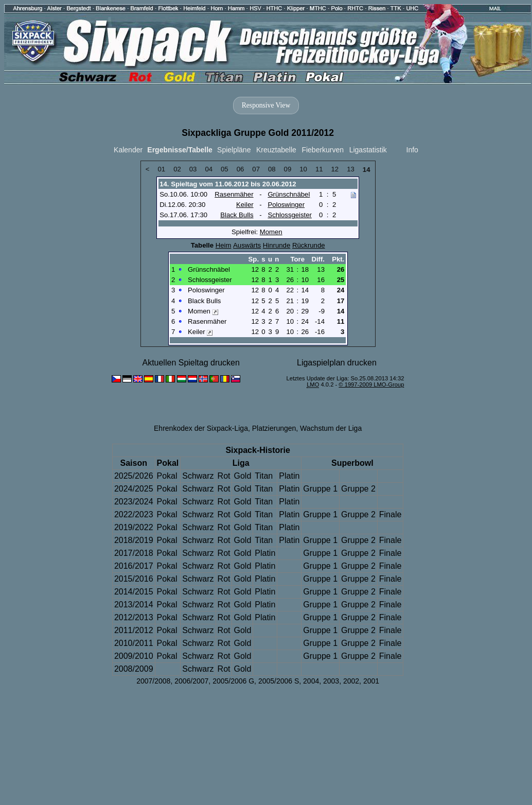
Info (412, 150)
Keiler (245, 205)
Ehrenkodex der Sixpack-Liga (201, 428)
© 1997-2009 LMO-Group (371, 384)
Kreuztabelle (276, 150)
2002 (351, 681)
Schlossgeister (290, 215)
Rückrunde (309, 245)
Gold (242, 476)
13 (351, 169)
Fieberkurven (323, 150)
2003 (331, 681)
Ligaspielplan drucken (337, 363)
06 (241, 169)
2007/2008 (153, 681)
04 (209, 169)
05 (225, 169)
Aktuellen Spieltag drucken (191, 363)
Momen (271, 232)
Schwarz (198, 476)
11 (319, 169)
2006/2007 (191, 681)
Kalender (128, 150)
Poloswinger (286, 205)
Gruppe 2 (358, 489)
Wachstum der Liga (331, 428)
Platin (289, 476)
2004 (311, 681)
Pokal (167, 476)
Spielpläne (234, 150)
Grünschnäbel (289, 194)
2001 (371, 681)
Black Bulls (237, 215)
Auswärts (247, 245)
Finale (391, 514)
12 (335, 169)
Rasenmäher (234, 194)
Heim (224, 245)
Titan (264, 476)
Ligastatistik (368, 150)
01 (161, 169)
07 (256, 169)
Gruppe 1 (320, 489)
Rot (224, 476)
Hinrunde (277, 245)
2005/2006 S (279, 681)
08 (272, 169)
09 (288, 169)
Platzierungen (274, 428)
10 (303, 169)
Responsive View (266, 105)
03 (193, 169)
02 (177, 169)
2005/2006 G (233, 681)
